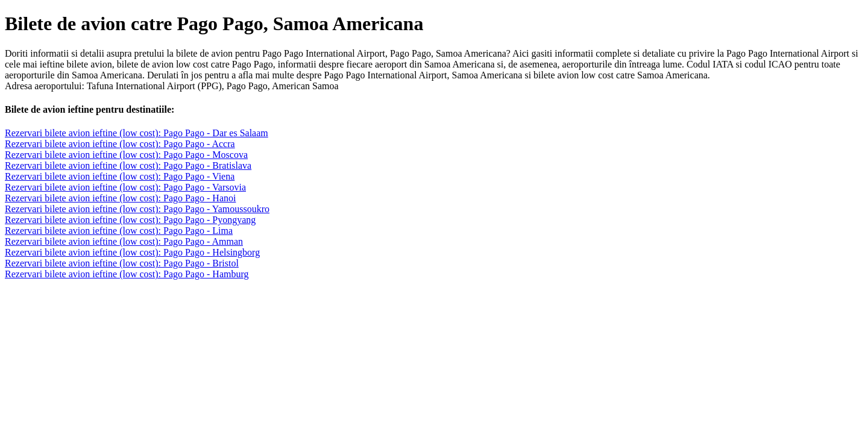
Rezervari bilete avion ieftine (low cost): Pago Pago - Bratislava (128, 165)
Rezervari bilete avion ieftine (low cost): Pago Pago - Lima (119, 231)
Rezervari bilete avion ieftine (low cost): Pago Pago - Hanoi (120, 198)
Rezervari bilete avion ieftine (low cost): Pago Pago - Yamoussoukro (137, 209)
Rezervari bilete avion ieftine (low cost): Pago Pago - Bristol (122, 263)
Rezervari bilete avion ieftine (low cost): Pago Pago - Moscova (126, 155)
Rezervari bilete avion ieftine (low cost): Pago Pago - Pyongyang (130, 220)
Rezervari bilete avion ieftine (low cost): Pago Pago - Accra (120, 144)
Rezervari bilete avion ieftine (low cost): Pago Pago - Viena (120, 176)
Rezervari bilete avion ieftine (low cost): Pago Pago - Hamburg (127, 274)
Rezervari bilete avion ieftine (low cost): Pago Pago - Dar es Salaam (137, 133)
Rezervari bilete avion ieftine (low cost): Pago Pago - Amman (124, 241)
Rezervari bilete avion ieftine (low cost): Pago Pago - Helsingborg (132, 252)
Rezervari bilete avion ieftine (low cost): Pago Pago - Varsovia (125, 187)
